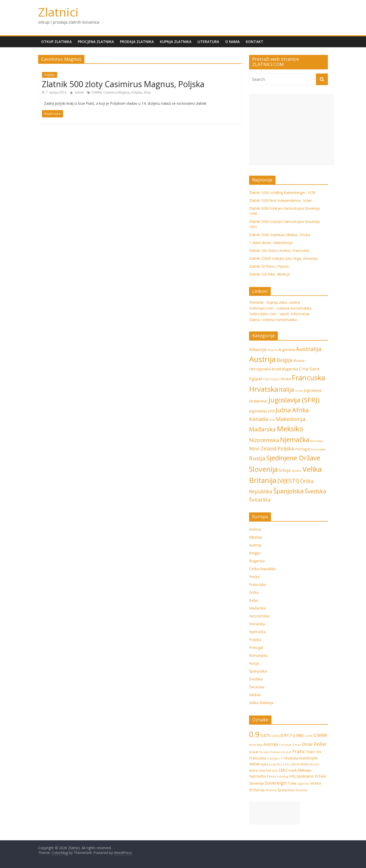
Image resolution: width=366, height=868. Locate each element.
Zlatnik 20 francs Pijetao (269, 266)
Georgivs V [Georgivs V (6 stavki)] (275, 758)
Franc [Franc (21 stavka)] (299, 751)
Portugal (256, 648)
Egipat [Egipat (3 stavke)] (256, 379)
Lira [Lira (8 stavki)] (275, 770)
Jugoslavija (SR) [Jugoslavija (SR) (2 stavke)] (262, 411)
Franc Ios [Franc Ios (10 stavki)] (314, 752)
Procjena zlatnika (96, 42)
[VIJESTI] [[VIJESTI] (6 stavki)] (288, 481)
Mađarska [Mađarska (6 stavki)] (262, 429)
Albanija (256, 537)
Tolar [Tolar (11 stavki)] (292, 783)
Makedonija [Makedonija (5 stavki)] (291, 419)
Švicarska (257, 687)
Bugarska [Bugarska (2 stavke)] (290, 369)
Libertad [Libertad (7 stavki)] (265, 771)
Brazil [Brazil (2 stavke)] (276, 369)
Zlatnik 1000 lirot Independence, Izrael (280, 200)
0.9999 (96, 92)
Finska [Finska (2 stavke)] (286, 379)
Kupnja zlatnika (176, 42)
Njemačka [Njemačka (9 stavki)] (295, 439)
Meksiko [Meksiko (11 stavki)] (290, 429)
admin (80, 92)
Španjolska (258, 671)
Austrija (255, 545)
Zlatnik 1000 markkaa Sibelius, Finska (280, 235)
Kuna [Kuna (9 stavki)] (253, 770)
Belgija (255, 553)
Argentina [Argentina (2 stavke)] (287, 350)
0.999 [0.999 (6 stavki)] (309, 736)
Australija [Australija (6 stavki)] (309, 349)
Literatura (208, 42)
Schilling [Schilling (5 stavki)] (283, 776)
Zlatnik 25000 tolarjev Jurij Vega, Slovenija (283, 258)
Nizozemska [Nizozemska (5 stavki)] (264, 440)
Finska (254, 577)
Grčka (254, 592)
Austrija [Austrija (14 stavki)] (262, 359)
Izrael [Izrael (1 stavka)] (299, 391)
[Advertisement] (292, 130)
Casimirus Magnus (116, 92)
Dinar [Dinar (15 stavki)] (307, 744)
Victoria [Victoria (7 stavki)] (271, 790)
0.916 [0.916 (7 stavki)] (275, 736)
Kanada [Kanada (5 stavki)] (259, 419)
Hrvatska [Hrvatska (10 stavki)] (291, 758)
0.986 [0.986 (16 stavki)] (298, 735)
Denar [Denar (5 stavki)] (297, 745)
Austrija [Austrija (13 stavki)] (271, 744)
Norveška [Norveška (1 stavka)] (317, 441)
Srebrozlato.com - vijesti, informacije (279, 314)
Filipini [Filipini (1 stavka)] (275, 379)
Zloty (147, 92)
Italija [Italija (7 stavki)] (287, 389)
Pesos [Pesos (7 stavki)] (271, 776)
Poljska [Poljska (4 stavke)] (286, 449)
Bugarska (257, 561)
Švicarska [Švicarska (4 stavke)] (260, 500)
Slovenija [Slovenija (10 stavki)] (256, 783)
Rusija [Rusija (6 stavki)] (257, 458)
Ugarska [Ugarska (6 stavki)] (303, 783)
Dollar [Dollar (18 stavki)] (320, 744)
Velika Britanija (261, 703)
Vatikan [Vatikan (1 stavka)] (297, 471)
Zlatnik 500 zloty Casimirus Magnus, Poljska (123, 84)
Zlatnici (58, 12)
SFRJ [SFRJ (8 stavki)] (292, 776)
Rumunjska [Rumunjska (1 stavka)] (318, 449)
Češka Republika (262, 569)
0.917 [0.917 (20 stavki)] (286, 735)
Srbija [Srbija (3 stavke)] (285, 470)
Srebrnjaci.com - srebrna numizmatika (280, 308)
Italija (254, 600)
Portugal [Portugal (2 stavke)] (302, 449)
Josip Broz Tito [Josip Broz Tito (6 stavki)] (280, 764)
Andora (255, 529)
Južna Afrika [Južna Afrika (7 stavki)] (292, 410)
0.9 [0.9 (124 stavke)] (254, 734)
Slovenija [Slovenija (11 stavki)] (263, 469)
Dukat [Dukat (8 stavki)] (254, 752)
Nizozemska (259, 616)
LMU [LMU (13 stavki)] (283, 770)
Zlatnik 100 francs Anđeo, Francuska (279, 250)
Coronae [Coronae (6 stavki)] (285, 745)
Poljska (50, 75)
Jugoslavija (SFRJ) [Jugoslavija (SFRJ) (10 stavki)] (294, 400)
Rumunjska (258, 655)
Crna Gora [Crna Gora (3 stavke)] (309, 369)
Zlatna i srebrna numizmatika (273, 320)
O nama (232, 42)
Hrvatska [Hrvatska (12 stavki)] (264, 389)
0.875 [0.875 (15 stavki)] (265, 735)
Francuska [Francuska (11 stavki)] (308, 378)
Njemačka (257, 632)
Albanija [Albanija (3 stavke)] (258, 349)
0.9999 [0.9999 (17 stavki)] (321, 735)
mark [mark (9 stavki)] (293, 770)
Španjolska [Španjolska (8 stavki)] (288, 491)
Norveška (257, 624)
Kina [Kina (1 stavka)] (272, 420)
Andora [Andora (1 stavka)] (272, 350)
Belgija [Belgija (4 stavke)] (285, 360)
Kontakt (255, 42)
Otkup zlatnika (56, 42)
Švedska (256, 679)
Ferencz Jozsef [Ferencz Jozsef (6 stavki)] (281, 752)
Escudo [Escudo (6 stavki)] (264, 752)
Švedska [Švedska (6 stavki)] (316, 491)
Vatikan (255, 695)
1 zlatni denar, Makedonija (271, 243)
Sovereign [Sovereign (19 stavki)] (276, 783)
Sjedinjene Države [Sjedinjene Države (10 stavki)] (293, 458)
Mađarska (257, 608)
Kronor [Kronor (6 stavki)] (315, 764)
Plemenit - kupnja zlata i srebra (274, 302)
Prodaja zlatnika (137, 42)
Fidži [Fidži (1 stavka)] (266, 379)
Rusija (254, 663)
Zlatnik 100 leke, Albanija (269, 274)
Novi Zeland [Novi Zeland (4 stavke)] (263, 449)
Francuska (257, 584)
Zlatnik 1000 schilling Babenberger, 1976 (282, 193)
